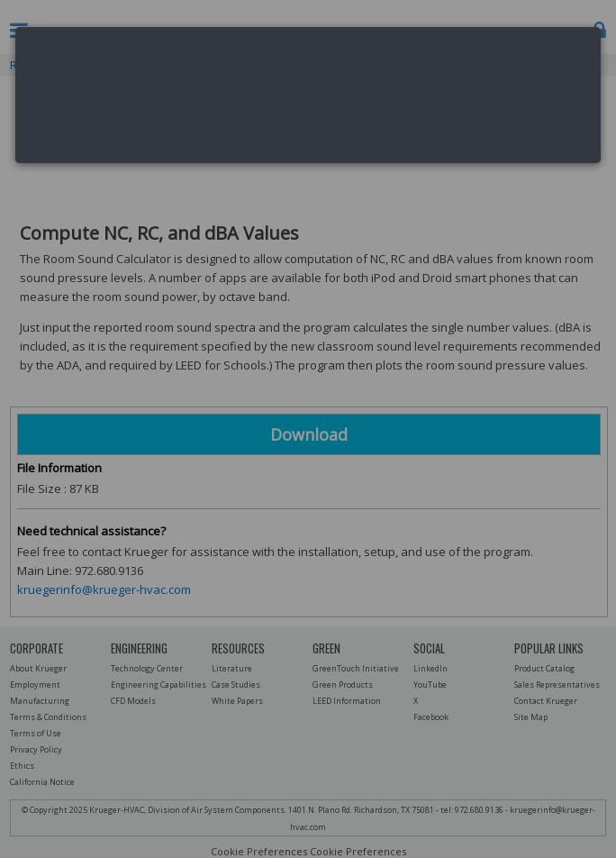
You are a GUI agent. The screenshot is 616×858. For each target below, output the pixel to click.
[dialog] (308, 95)
